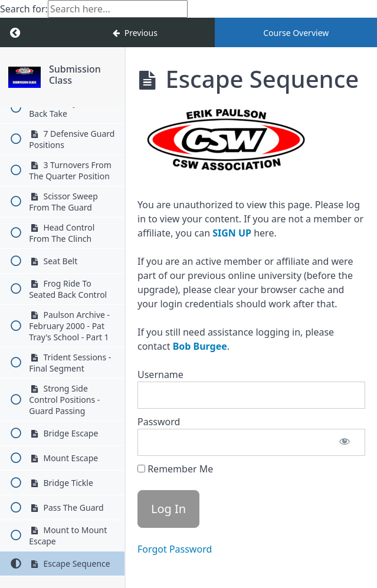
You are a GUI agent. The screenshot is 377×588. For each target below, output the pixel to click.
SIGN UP (232, 233)
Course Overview (296, 33)
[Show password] (345, 442)
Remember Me (175, 469)
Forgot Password (175, 549)
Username (160, 375)
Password (159, 422)
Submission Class (75, 75)
